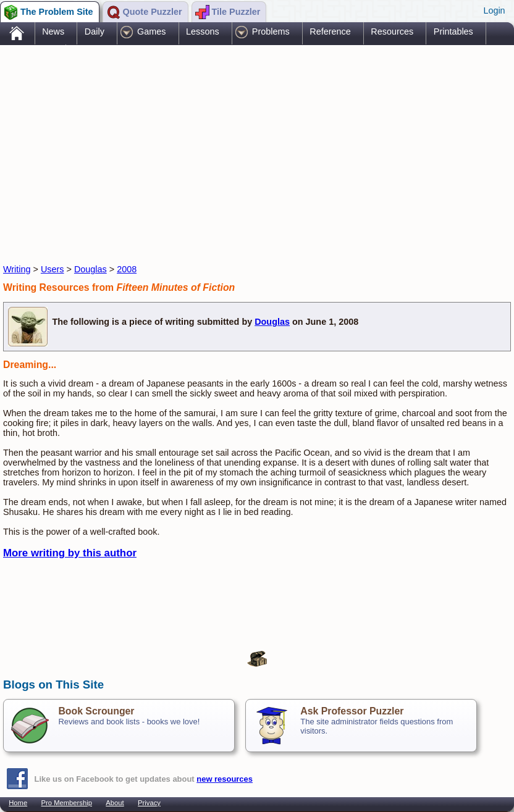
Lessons (203, 31)
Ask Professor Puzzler (352, 711)
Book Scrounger (96, 711)
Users (53, 269)
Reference (330, 31)
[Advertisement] (228, 144)
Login (494, 10)
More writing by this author (70, 553)
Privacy (149, 803)
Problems (271, 31)
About (115, 803)
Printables (453, 31)
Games (151, 31)
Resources (392, 31)
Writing (17, 269)
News (53, 31)
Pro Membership (67, 803)
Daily (95, 31)
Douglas (91, 269)
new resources (225, 779)
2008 (127, 269)
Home (18, 803)
